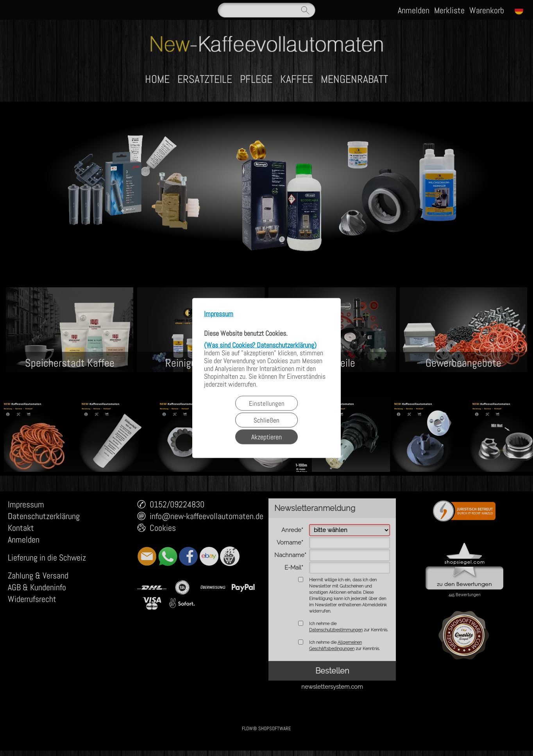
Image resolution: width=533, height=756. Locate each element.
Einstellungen (267, 403)
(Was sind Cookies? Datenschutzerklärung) (260, 345)
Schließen (266, 420)
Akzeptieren (266, 437)
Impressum (219, 314)
